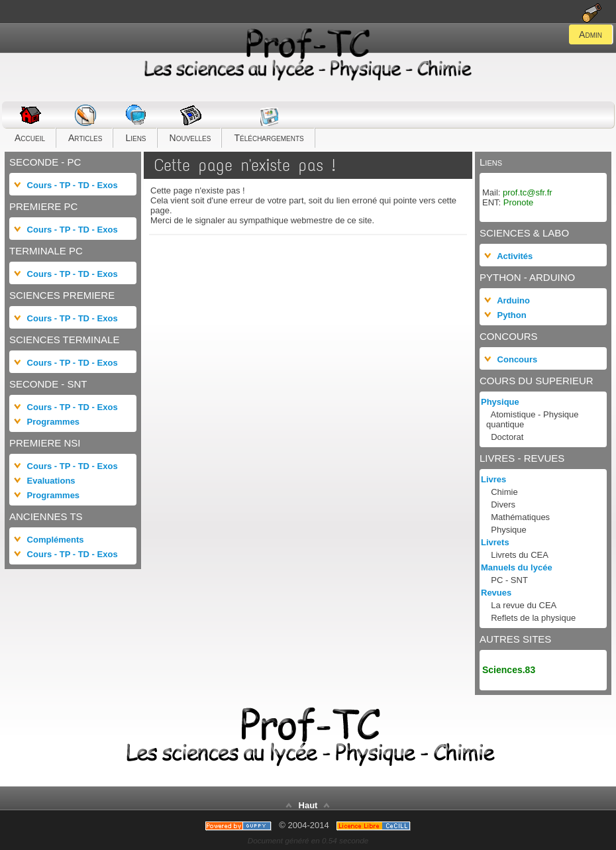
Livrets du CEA (520, 555)
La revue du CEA (524, 605)
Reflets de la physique (533, 618)
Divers (503, 505)
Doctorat (507, 437)
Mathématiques (520, 517)
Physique (508, 530)
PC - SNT (509, 580)
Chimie (504, 492)
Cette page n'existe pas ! (245, 165)
